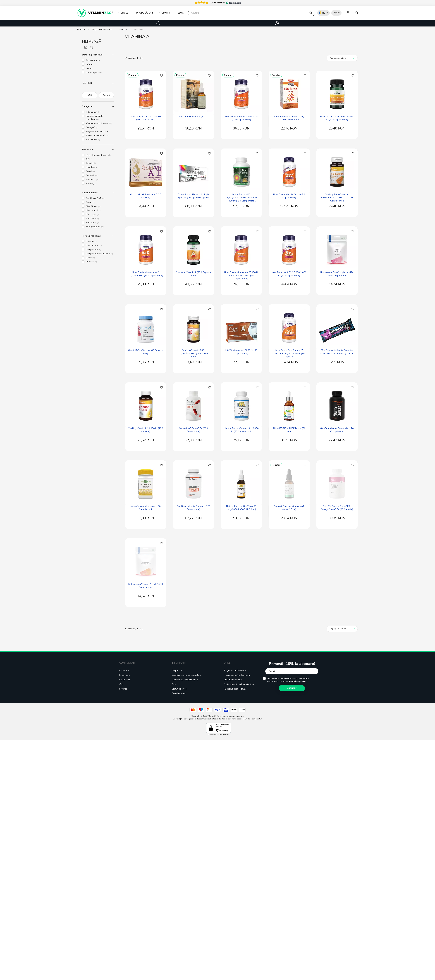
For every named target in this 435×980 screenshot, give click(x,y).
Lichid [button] (90, 258)
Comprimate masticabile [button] (99, 254)
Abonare (292, 688)
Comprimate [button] (93, 250)
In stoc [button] (89, 68)
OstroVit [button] (92, 175)
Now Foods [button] (93, 167)
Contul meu (125, 680)
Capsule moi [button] (94, 246)
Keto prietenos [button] (95, 227)
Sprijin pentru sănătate (102, 29)
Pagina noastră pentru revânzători (239, 684)
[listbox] (336, 13)
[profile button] (348, 13)
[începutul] (90, 95)
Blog (181, 13)
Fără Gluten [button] (93, 206)
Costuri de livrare (179, 689)
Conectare (124, 671)
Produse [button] (123, 13)
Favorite (123, 689)
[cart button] (356, 13)
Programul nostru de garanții (237, 675)
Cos (121, 684)
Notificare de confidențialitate (185, 680)
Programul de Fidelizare (235, 671)
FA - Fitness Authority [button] (98, 155)
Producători (145, 13)
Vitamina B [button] (93, 140)
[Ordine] (342, 58)
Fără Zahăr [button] (93, 223)
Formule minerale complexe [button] (95, 118)
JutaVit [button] (91, 163)
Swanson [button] (92, 179)
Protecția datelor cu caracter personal (227, 719)
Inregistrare (125, 675)
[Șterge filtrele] (92, 48)
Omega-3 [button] (92, 127)
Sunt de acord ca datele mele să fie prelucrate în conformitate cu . (288, 680)
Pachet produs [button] (93, 60)
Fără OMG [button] (92, 219)
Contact (176, 719)
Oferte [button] (89, 64)
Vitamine (123, 29)
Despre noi (177, 671)
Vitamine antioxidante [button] (99, 123)
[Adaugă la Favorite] (162, 75)
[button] (218, 3)
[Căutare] (252, 13)
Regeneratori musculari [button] (99, 131)
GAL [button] (90, 159)
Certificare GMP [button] (95, 198)
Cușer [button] (90, 202)
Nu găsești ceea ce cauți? (235, 689)
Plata (174, 684)
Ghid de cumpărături (233, 680)
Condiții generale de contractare (186, 675)
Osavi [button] (90, 171)
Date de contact (179, 694)
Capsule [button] (92, 241)
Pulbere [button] (91, 262)
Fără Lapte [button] (93, 214)
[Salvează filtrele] (86, 48)
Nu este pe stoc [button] (94, 73)
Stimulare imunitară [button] (98, 135)
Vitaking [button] (92, 183)
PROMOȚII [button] (164, 13)
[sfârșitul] (106, 95)
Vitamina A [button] (94, 112)
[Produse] (81, 29)
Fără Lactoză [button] (94, 210)
